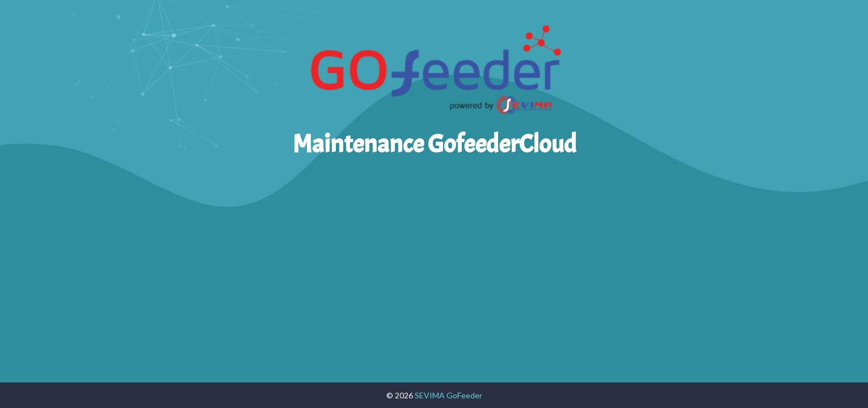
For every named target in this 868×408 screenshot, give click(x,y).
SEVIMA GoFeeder (448, 395)
